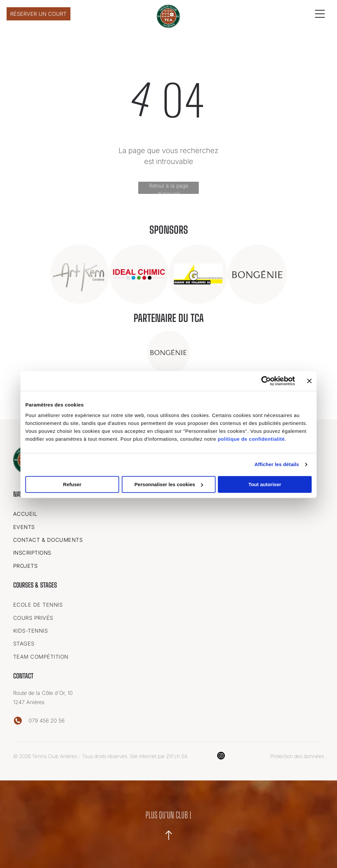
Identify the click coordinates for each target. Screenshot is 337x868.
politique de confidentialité (251, 438)
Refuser (72, 484)
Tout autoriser (265, 484)
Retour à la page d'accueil (169, 187)
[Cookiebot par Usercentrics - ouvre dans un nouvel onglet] (266, 381)
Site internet (143, 755)
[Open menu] (320, 13)
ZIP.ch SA (177, 755)
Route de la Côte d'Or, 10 (44, 692)
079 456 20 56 (47, 719)
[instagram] (221, 755)
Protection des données (297, 755)
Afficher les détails (277, 464)
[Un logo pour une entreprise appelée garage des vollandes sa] (198, 273)
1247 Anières (29, 701)
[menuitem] (168, 512)
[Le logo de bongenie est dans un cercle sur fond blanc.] (257, 273)
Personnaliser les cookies (169, 484)
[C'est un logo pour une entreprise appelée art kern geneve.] (80, 273)
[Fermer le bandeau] (309, 381)
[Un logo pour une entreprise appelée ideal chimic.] (139, 273)
